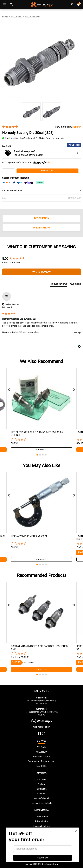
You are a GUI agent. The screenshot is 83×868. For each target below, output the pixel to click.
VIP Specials (74, 145)
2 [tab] (40, 455)
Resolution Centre (42, 757)
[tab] (59, 284)
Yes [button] (25, 332)
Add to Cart (47, 171)
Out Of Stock (42, 450)
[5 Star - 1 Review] (26, 127)
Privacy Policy (41, 821)
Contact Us (42, 789)
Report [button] (30, 332)
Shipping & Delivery (41, 826)
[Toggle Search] (11, 5)
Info (48, 163)
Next (74, 390)
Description (41, 218)
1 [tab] (37, 455)
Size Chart (41, 794)
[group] (41, 259)
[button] (41, 440)
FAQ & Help (42, 766)
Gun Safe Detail (41, 798)
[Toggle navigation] (5, 5)
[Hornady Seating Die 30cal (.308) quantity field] (8, 171)
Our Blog (41, 784)
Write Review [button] (41, 272)
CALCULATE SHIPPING (41, 191)
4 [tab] (46, 455)
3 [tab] (43, 455)
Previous (9, 390)
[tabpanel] (41, 410)
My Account (42, 752)
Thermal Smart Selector (42, 803)
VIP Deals (42, 747)
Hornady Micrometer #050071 (29, 536)
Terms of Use (42, 817)
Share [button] (37, 332)
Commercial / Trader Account (42, 761)
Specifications (41, 228)
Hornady (77, 127)
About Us (41, 780)
